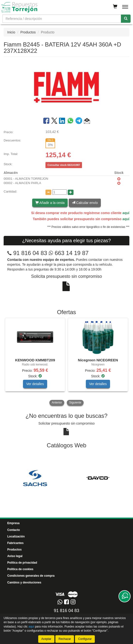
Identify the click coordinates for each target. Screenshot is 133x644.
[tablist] (66, 362)
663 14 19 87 (69, 253)
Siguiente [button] (75, 403)
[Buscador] (62, 19)
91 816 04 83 (30, 253)
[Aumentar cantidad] (71, 192)
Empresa (13, 523)
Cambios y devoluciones (24, 582)
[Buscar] (126, 19)
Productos (28, 32)
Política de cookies (20, 569)
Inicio (11, 32)
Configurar (85, 639)
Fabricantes (15, 543)
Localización (16, 536)
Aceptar (46, 639)
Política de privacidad (22, 563)
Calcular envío (85, 203)
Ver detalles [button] (35, 384)
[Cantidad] (59, 192)
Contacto (14, 530)
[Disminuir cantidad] (48, 192)
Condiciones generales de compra (31, 576)
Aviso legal (15, 556)
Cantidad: (10, 191)
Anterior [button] (57, 403)
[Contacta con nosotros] (125, 596)
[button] (87, 122)
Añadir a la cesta (50, 203)
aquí (126, 213)
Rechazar (65, 639)
